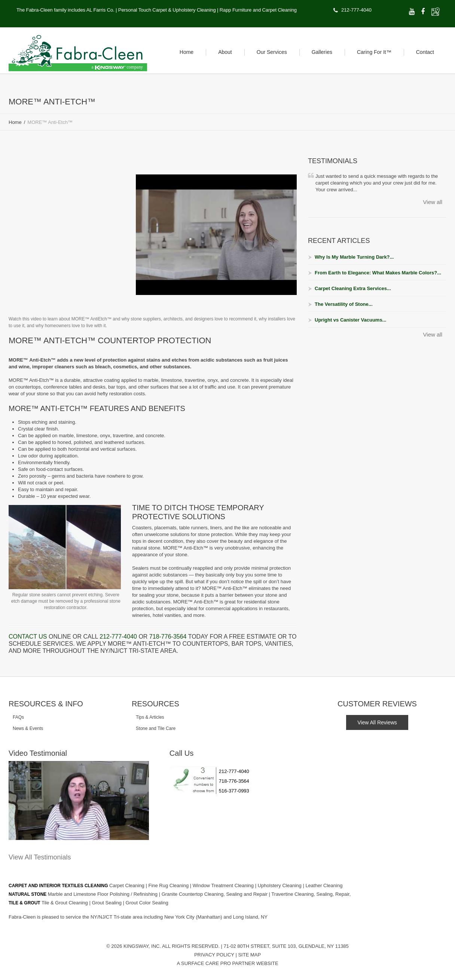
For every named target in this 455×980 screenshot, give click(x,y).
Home (15, 122)
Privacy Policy (214, 955)
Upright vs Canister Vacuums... (350, 320)
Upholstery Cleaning (280, 885)
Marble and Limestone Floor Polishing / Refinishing (103, 894)
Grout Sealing (107, 903)
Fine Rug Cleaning (169, 885)
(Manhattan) (210, 917)
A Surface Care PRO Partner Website (227, 963)
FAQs (18, 717)
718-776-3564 (168, 637)
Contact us (28, 637)
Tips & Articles (150, 717)
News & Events (28, 728)
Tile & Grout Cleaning (65, 903)
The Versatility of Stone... (344, 304)
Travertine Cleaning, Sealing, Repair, (311, 894)
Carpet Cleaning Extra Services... (353, 288)
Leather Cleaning (324, 885)
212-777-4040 (356, 10)
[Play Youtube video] (216, 235)
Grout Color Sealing (147, 903)
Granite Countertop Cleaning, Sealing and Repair (215, 894)
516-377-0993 (234, 791)
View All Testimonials (40, 857)
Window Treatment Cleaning (224, 885)
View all (433, 202)
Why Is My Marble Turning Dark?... (354, 257)
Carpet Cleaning (128, 885)
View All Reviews (377, 722)
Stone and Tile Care (156, 728)
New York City (180, 917)
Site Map (249, 955)
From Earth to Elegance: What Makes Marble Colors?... (378, 273)
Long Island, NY (251, 917)
